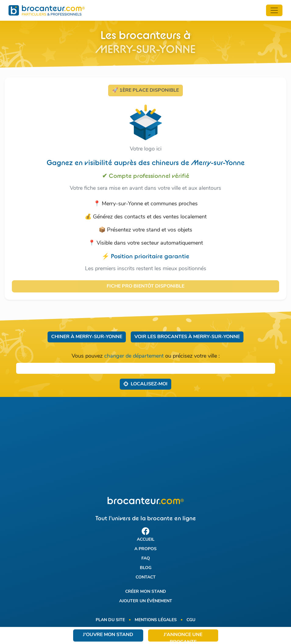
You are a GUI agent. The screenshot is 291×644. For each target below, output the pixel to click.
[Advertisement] (145, 447)
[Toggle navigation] (274, 10)
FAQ (146, 559)
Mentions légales (156, 620)
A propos (145, 549)
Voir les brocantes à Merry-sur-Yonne (187, 337)
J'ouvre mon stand (108, 635)
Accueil (146, 540)
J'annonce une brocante (183, 637)
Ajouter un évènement (146, 601)
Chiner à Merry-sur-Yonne (87, 337)
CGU (191, 620)
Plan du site (110, 620)
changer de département (134, 356)
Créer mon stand (146, 592)
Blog (146, 568)
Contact (146, 577)
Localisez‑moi (145, 384)
